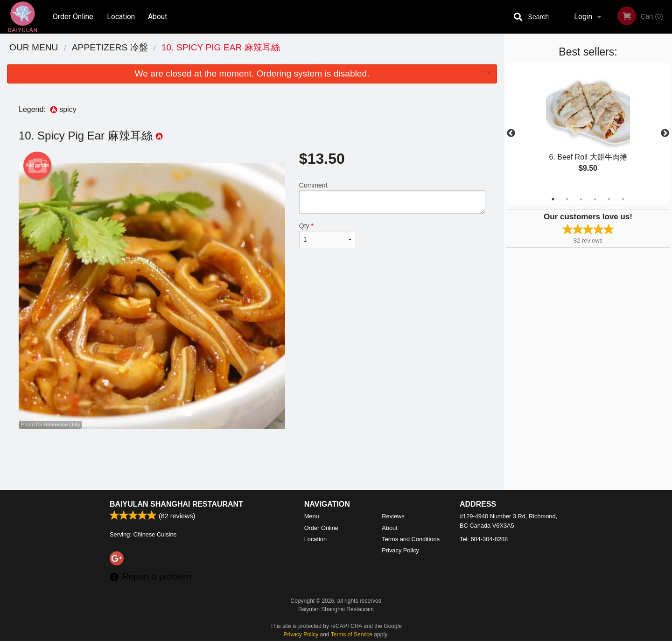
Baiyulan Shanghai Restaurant (176, 504)
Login (583, 17)
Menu (312, 516)
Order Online (73, 17)
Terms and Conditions (411, 539)
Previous (511, 133)
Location (121, 17)
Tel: (484, 539)
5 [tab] (609, 199)
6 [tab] (623, 199)
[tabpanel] (588, 128)
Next (665, 133)
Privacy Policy (400, 550)
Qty (328, 235)
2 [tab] (567, 199)
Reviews (393, 516)
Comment (392, 198)
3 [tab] (581, 199)
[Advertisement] (252, 460)
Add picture (38, 166)
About (157, 17)
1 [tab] (553, 199)
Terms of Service (352, 634)
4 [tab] (595, 199)
